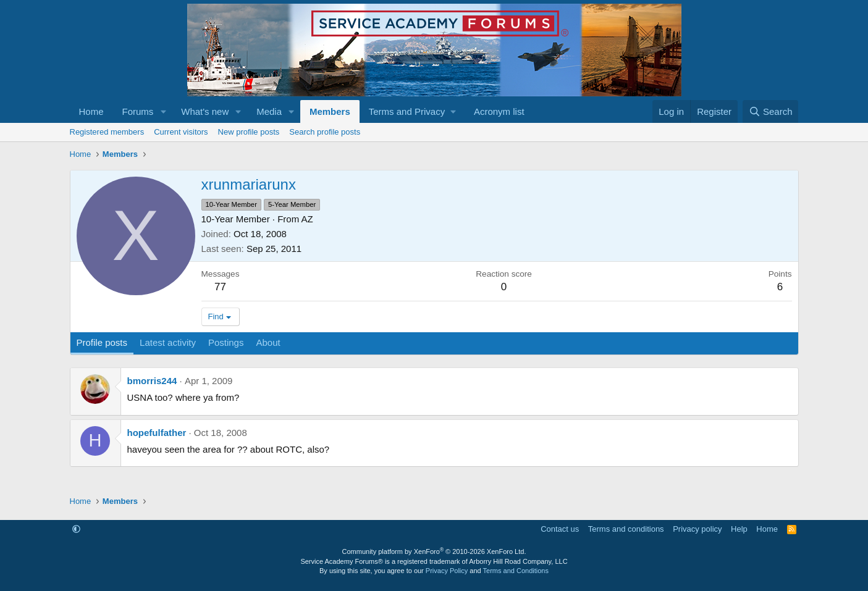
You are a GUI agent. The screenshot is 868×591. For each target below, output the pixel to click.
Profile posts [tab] (102, 342)
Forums (138, 111)
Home (91, 111)
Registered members (107, 132)
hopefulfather (157, 433)
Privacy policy (697, 529)
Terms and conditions (626, 529)
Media (269, 111)
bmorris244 (152, 381)
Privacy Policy (447, 571)
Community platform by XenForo (434, 551)
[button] (163, 111)
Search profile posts (325, 132)
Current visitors (181, 132)
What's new (205, 111)
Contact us (560, 529)
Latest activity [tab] (168, 342)
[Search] (771, 111)
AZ (307, 219)
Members (330, 111)
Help (739, 529)
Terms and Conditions (516, 571)
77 (220, 287)
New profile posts (249, 132)
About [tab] (268, 342)
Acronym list (499, 111)
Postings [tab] (226, 342)
